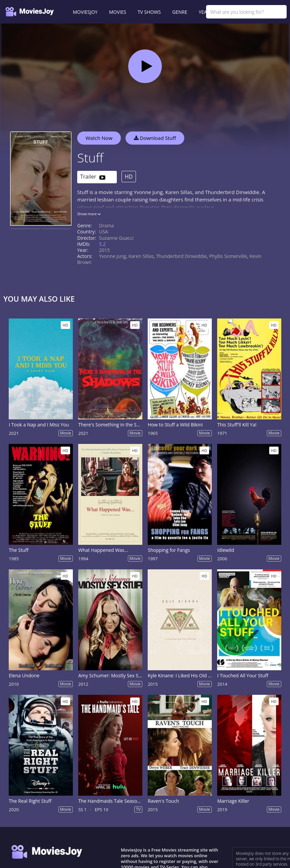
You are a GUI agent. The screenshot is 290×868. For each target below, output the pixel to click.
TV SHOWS (149, 12)
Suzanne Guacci (116, 238)
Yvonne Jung (112, 256)
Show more (89, 214)
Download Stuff (155, 138)
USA (104, 232)
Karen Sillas (141, 256)
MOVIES (118, 12)
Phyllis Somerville (228, 256)
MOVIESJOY (85, 12)
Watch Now (99, 138)
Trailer (93, 177)
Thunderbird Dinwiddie (181, 256)
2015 (104, 250)
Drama (106, 225)
